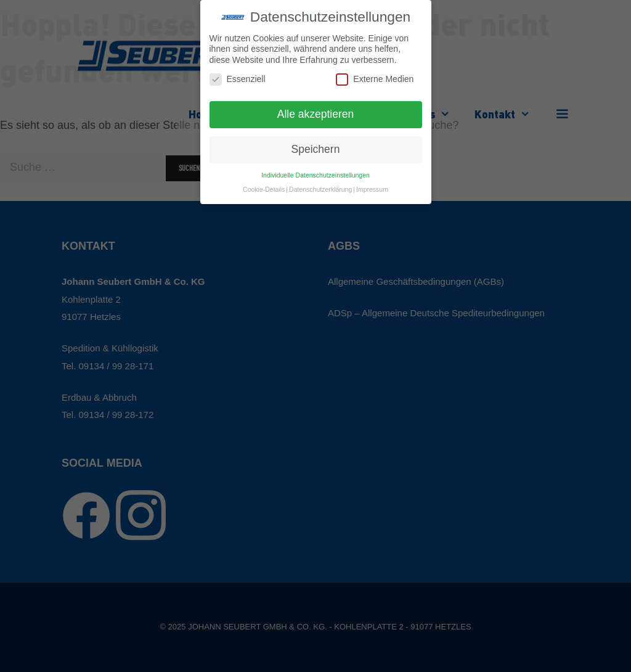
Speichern (316, 149)
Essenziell (238, 79)
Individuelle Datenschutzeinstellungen (315, 175)
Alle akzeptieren (316, 114)
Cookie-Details (264, 189)
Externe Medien (375, 79)
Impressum (372, 189)
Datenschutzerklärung (320, 189)
